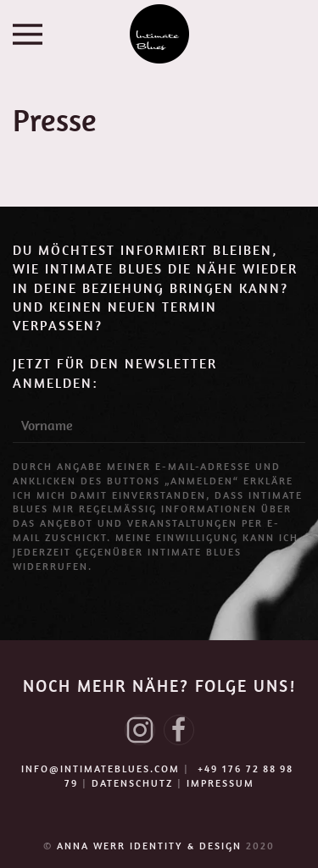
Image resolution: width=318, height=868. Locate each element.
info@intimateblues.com (100, 768)
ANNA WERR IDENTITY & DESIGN (151, 846)
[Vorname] (159, 426)
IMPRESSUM (220, 783)
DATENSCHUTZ (132, 783)
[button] (28, 34)
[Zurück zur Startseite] (159, 34)
